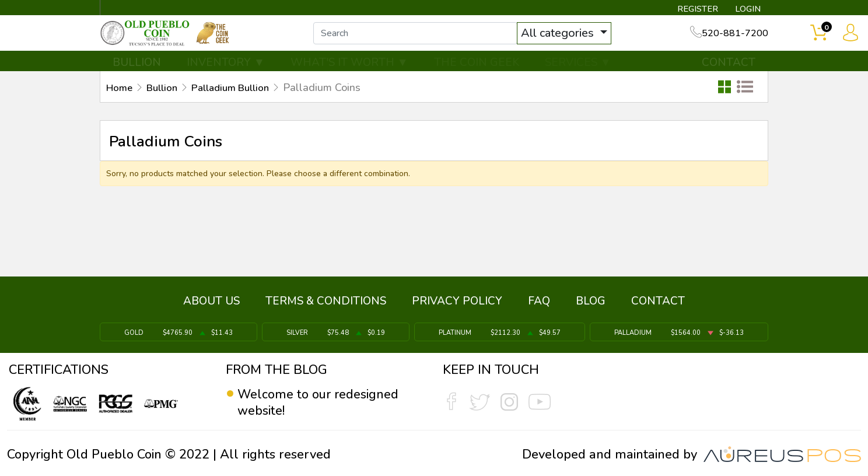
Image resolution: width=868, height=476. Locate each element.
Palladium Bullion (240, 100)
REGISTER (693, 9)
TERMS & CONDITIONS (326, 305)
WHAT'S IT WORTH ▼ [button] (349, 74)
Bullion (166, 100)
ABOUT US (211, 305)
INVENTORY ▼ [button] (226, 74)
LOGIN (746, 9)
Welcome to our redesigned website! (319, 402)
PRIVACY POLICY (457, 305)
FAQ (539, 305)
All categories (577, 39)
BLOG (591, 305)
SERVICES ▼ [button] (578, 74)
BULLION (137, 74)
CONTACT (729, 74)
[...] (433, 40)
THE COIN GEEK (477, 74)
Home (120, 100)
